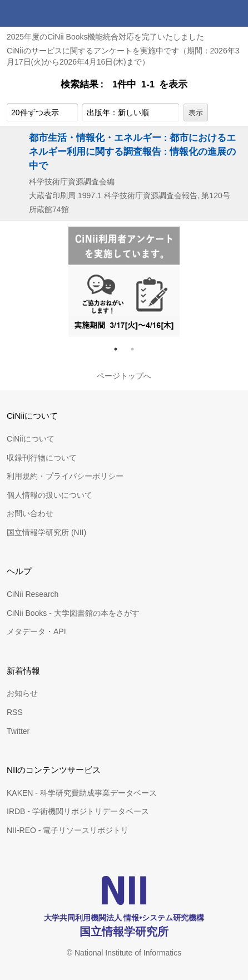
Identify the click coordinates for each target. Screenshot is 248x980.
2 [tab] (137, 349)
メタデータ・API (36, 631)
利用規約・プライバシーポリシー (65, 476)
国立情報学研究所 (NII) (46, 532)
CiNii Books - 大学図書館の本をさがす (73, 613)
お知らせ (22, 693)
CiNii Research (33, 594)
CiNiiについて (31, 439)
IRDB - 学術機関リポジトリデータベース (78, 811)
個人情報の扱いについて (49, 495)
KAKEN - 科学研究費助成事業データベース (82, 793)
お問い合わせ (30, 513)
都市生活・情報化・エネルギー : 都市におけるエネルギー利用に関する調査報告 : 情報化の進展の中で (132, 151)
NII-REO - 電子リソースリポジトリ (68, 830)
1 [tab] (120, 349)
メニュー (235, 13)
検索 (208, 13)
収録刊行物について (42, 458)
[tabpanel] (124, 282)
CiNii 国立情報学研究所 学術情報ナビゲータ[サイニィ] (49, 13)
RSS (15, 712)
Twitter (18, 731)
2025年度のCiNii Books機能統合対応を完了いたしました (106, 37)
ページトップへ (124, 376)
